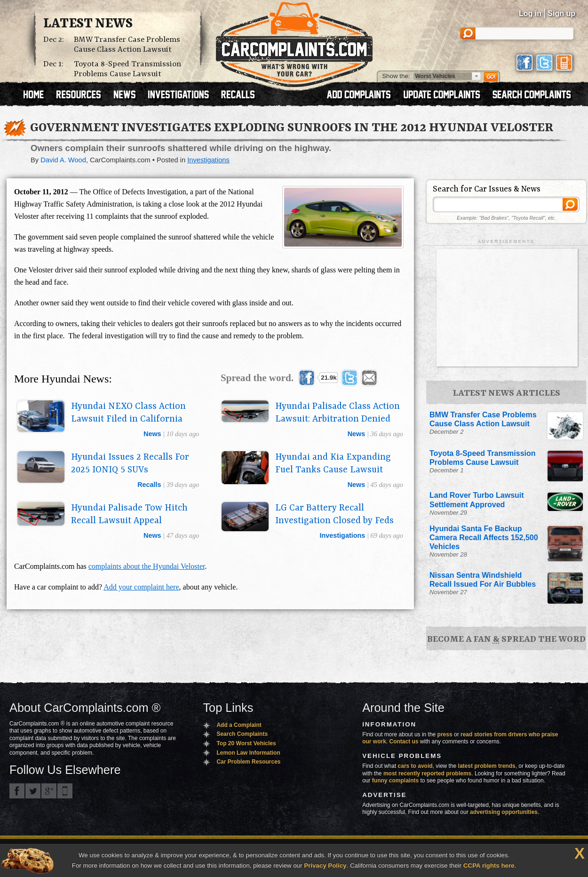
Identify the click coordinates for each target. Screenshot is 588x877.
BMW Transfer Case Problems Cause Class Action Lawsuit (127, 45)
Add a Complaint (239, 725)
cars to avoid (415, 766)
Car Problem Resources (248, 762)
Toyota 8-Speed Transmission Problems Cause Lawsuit (127, 69)
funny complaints (395, 781)
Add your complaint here (141, 587)
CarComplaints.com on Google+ (49, 791)
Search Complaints (242, 734)
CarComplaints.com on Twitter (33, 791)
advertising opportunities (504, 812)
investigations (343, 535)
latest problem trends (487, 766)
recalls (149, 485)
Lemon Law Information (248, 753)
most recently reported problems (427, 773)
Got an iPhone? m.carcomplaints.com (65, 791)
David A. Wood (63, 160)
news (152, 434)
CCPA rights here (489, 865)
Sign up (561, 13)
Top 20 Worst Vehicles (246, 743)
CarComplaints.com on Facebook (17, 791)
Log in (530, 13)
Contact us (404, 741)
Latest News (88, 24)
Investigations (208, 160)
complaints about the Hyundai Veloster (147, 566)
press (445, 734)
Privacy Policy (325, 865)
